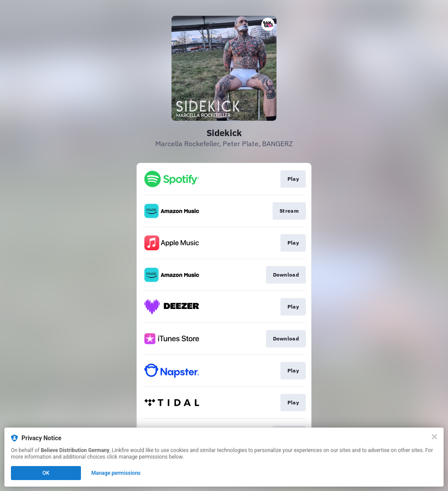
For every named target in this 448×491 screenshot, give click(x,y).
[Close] (434, 437)
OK (46, 473)
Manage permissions (116, 473)
